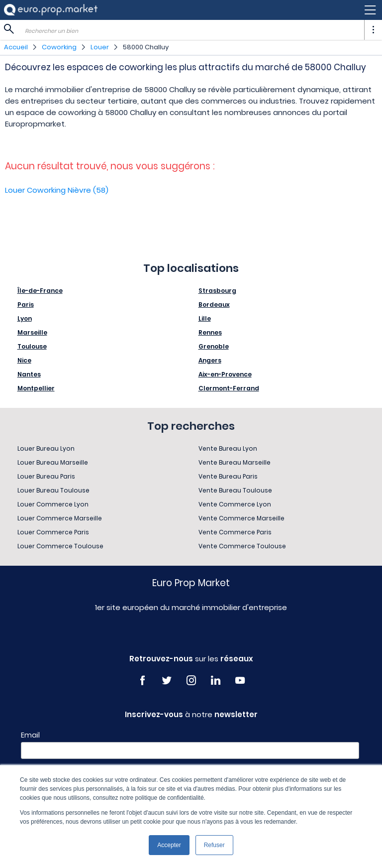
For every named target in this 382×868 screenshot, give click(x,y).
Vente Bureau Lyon (228, 448)
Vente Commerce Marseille (241, 518)
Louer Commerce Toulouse (60, 546)
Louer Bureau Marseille (53, 462)
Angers (210, 360)
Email (30, 735)
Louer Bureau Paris (46, 476)
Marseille (32, 332)
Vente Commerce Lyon (235, 504)
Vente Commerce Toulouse (242, 546)
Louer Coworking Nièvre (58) (57, 190)
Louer (100, 47)
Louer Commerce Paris (53, 532)
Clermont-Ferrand (229, 388)
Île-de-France (40, 291)
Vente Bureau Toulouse (235, 490)
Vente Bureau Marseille (235, 462)
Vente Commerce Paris (235, 532)
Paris (26, 305)
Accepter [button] (169, 845)
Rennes (210, 332)
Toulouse (32, 346)
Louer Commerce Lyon (53, 504)
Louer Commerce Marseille (60, 518)
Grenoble (214, 346)
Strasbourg (217, 291)
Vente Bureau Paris (228, 476)
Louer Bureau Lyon (46, 448)
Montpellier (36, 388)
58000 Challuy (146, 47)
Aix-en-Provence (225, 374)
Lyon (25, 318)
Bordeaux (214, 305)
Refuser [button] (214, 845)
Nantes (29, 374)
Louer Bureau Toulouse (53, 490)
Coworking (59, 47)
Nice (24, 360)
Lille (205, 318)
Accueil (16, 47)
